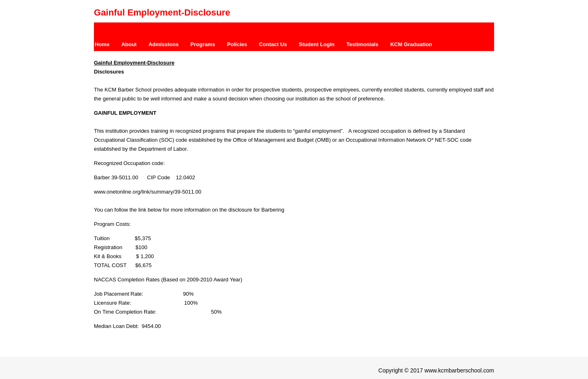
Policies (237, 44)
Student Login (317, 44)
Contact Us (273, 44)
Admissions (164, 44)
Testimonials (362, 44)
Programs (203, 44)
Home (102, 44)
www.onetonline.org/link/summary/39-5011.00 (148, 192)
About (129, 44)
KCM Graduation (411, 44)
